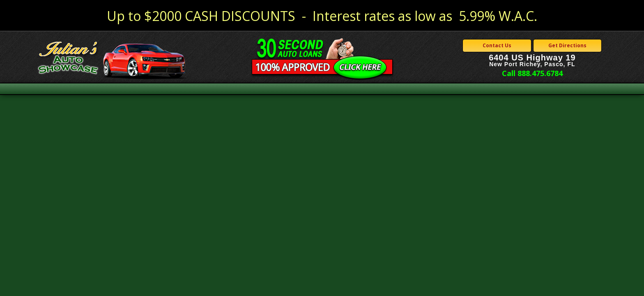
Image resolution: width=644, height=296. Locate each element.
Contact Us (497, 45)
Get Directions (567, 45)
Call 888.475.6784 (532, 73)
